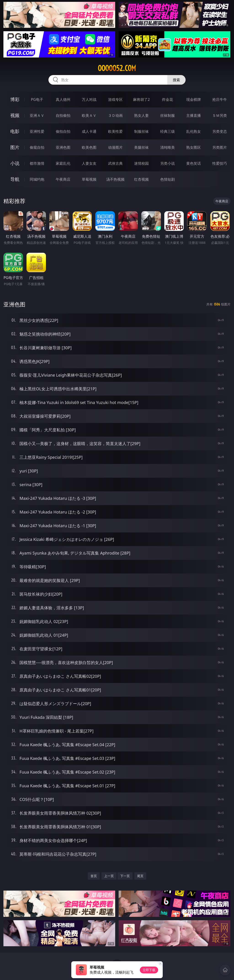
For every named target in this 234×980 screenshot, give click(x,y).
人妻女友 (89, 163)
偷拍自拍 (63, 131)
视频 (15, 115)
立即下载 (149, 970)
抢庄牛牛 (220, 99)
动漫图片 (115, 147)
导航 (15, 179)
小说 (15, 163)
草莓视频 (89, 179)
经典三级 (168, 131)
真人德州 (63, 99)
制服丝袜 (141, 131)
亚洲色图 (63, 147)
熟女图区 (194, 147)
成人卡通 (89, 131)
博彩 (15, 99)
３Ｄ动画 (115, 115)
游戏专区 (115, 99)
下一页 (125, 876)
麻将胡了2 (141, 99)
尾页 (140, 876)
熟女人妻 (141, 115)
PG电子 (37, 99)
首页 (94, 876)
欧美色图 (89, 147)
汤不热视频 (115, 179)
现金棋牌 (194, 99)
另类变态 (220, 131)
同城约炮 (37, 179)
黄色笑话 (194, 163)
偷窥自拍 (37, 147)
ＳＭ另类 (220, 115)
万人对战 (89, 99)
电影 (15, 131)
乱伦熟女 (194, 131)
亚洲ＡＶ (37, 115)
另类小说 (168, 163)
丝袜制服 (168, 115)
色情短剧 (168, 179)
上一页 (109, 876)
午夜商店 (63, 179)
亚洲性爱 (37, 131)
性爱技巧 (220, 163)
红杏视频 (141, 179)
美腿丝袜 (141, 147)
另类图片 (220, 147)
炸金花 (168, 99)
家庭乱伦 (63, 163)
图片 (15, 147)
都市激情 (37, 163)
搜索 (176, 80)
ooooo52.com (117, 68)
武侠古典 (115, 163)
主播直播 (194, 115)
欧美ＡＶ (89, 115)
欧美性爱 (115, 131)
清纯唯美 (168, 147)
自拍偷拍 (63, 115)
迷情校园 (141, 163)
